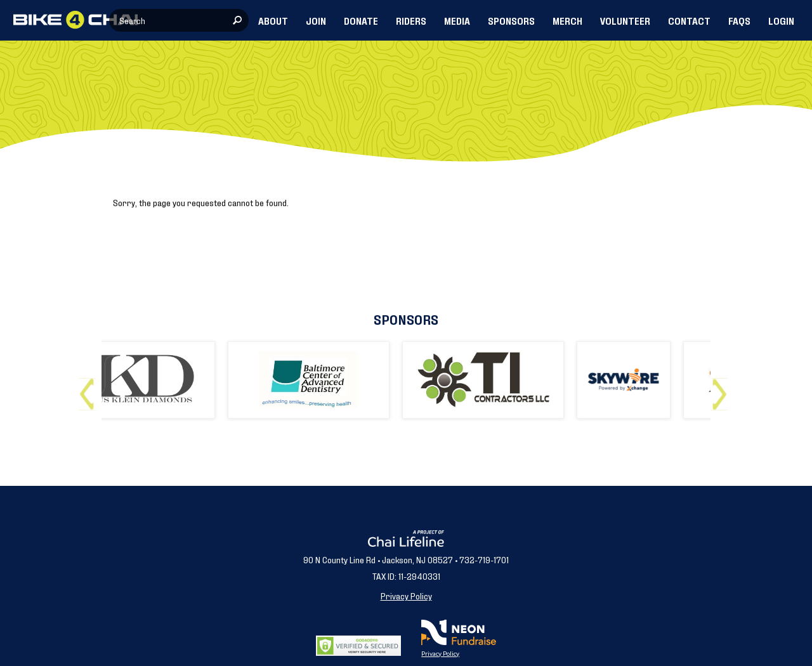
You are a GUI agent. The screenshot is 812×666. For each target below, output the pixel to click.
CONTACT (689, 20)
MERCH (567, 20)
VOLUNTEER (625, 20)
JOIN (316, 20)
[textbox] (179, 20)
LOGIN (781, 20)
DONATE (361, 20)
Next (722, 389)
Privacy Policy (406, 595)
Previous (90, 389)
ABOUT (273, 20)
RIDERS (411, 20)
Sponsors (406, 319)
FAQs (739, 20)
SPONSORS (511, 20)
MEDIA (457, 20)
